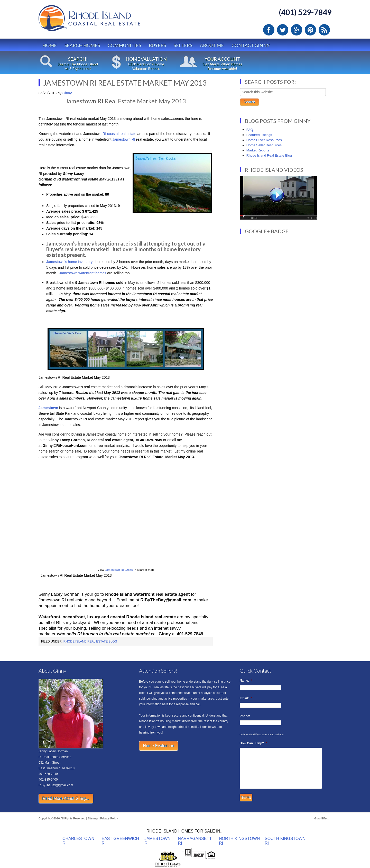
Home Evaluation (159, 746)
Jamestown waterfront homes (82, 273)
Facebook (269, 30)
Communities (124, 45)
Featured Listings (259, 135)
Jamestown (122, 139)
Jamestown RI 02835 (119, 570)
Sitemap (93, 818)
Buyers (157, 45)
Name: (246, 681)
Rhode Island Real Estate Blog (90, 641)
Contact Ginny (251, 45)
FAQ (250, 130)
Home (50, 45)
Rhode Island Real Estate (100, 20)
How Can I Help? (253, 743)
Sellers (183, 45)
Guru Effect (321, 818)
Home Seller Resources (264, 145)
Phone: (245, 716)
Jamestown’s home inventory (69, 262)
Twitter (283, 30)
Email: (246, 698)
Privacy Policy (109, 818)
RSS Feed (324, 30)
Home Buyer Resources (264, 140)
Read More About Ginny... (66, 798)
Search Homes (82, 45)
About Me (212, 45)
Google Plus (297, 30)
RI (133, 139)
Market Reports (258, 150)
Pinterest (310, 30)
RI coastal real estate (119, 134)
